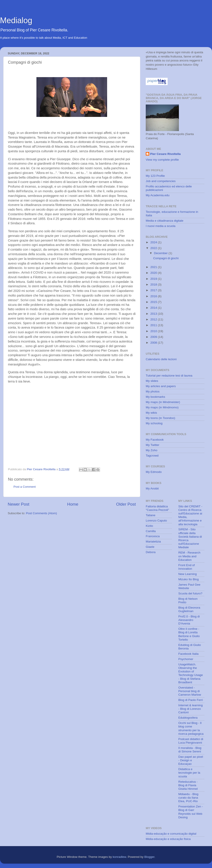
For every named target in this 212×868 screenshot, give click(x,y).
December (161, 253)
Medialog (16, 20)
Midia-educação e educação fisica (168, 839)
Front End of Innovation (187, 567)
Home (73, 504)
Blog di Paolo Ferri (191, 700)
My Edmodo (154, 472)
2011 (154, 325)
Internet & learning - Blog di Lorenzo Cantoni (191, 709)
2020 (154, 273)
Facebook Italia (189, 654)
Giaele (150, 547)
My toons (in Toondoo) (160, 418)
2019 (154, 279)
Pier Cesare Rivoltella (165, 154)
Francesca (153, 536)
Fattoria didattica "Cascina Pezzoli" (157, 508)
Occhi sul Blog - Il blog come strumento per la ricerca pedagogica (191, 728)
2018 (154, 285)
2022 (154, 248)
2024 (154, 242)
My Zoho (152, 450)
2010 (154, 331)
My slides (152, 381)
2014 (154, 308)
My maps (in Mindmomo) (162, 407)
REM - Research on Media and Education (189, 556)
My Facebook (155, 440)
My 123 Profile (155, 176)
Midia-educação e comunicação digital (171, 834)
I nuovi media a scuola (161, 226)
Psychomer (186, 659)
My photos (153, 391)
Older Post (126, 504)
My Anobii (152, 488)
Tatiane (151, 515)
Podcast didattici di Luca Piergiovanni (191, 741)
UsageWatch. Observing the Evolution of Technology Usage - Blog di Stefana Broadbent (191, 673)
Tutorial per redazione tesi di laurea (169, 376)
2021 (154, 267)
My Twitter (152, 445)
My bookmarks (155, 397)
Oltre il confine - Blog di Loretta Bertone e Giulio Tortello (189, 634)
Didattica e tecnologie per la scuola (189, 773)
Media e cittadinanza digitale (165, 221)
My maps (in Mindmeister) (163, 402)
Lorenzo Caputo (156, 521)
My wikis (151, 413)
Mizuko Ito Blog (189, 579)
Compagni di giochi (166, 258)
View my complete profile (162, 160)
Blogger (150, 857)
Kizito (149, 526)
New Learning (188, 574)
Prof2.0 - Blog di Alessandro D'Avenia (189, 620)
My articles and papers (161, 386)
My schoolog (154, 423)
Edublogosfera (188, 718)
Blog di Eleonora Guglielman (189, 609)
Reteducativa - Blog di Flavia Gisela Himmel (188, 785)
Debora (151, 552)
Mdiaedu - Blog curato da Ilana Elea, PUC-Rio (188, 798)
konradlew (119, 857)
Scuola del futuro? (190, 593)
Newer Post (19, 504)
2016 (154, 296)
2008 (154, 343)
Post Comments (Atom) (42, 513)
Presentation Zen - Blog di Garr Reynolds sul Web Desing (191, 812)
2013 (154, 314)
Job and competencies (161, 181)
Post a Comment (25, 487)
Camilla (151, 531)
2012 (154, 319)
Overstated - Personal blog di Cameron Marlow (190, 691)
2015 (154, 302)
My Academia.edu (158, 195)
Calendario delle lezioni (161, 359)
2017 (154, 290)
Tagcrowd (152, 456)
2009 (154, 337)
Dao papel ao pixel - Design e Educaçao (191, 760)
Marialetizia (153, 542)
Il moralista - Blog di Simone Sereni (190, 750)
